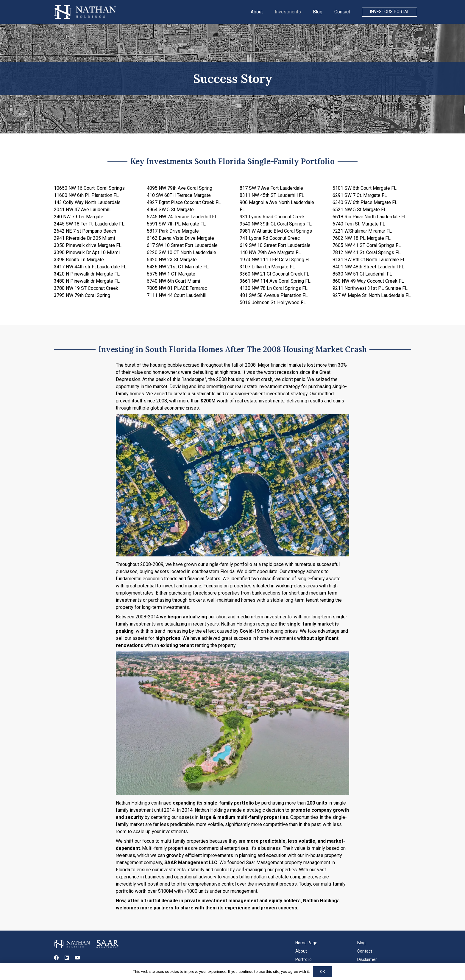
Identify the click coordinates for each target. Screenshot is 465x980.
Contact (365, 951)
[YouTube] (77, 958)
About (301, 951)
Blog (361, 943)
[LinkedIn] (67, 958)
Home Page (306, 943)
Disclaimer (367, 959)
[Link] (85, 12)
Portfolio (304, 959)
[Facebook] (56, 958)
